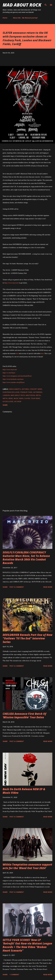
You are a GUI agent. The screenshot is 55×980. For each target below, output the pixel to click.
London (6, 395)
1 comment (14, 975)
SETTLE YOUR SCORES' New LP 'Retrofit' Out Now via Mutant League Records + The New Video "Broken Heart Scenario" (27, 945)
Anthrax (25, 389)
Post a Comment (17, 587)
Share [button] (5, 405)
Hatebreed (38, 392)
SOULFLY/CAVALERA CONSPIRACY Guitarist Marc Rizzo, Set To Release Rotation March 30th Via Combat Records (26, 558)
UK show (18, 401)
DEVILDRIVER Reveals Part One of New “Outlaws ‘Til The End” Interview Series (27, 638)
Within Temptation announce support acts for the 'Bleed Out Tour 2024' (27, 866)
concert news (36, 389)
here (17, 354)
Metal (38, 395)
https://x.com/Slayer (9, 373)
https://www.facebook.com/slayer (13, 379)
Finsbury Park (26, 392)
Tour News (35, 398)
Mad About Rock (22, 5)
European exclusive (11, 392)
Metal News (8, 398)
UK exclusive (8, 401)
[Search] (46, 4)
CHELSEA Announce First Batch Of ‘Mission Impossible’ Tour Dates (24, 715)
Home (5, 18)
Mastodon (30, 395)
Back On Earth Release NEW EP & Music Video (24, 791)
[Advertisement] (27, 487)
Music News (19, 398)
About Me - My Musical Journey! (25, 18)
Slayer (27, 398)
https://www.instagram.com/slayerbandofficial (17, 376)
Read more (48, 587)
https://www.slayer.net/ (11, 283)
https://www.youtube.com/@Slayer (14, 382)
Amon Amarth (15, 389)
